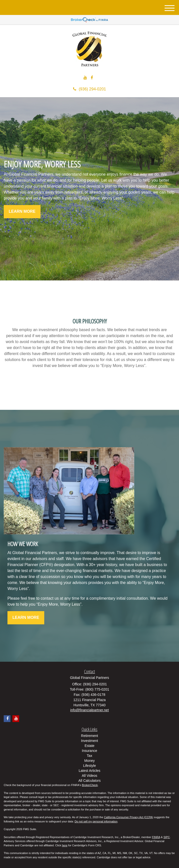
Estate (89, 746)
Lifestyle (89, 766)
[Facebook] (92, 78)
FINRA (156, 837)
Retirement (89, 736)
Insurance (89, 751)
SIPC (167, 837)
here (65, 845)
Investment (89, 741)
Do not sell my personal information (96, 821)
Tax (89, 756)
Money (89, 761)
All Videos (89, 776)
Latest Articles (89, 771)
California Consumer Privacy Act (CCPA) (129, 817)
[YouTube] (85, 78)
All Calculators (89, 781)
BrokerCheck (90, 785)
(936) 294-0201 (89, 89)
